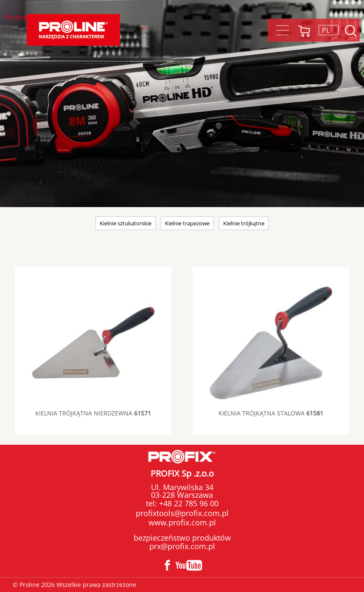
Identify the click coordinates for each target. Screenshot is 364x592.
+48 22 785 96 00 (188, 503)
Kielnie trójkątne (244, 223)
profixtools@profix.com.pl (182, 513)
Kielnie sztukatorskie (126, 223)
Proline (16, 18)
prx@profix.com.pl (182, 546)
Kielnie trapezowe (187, 223)
